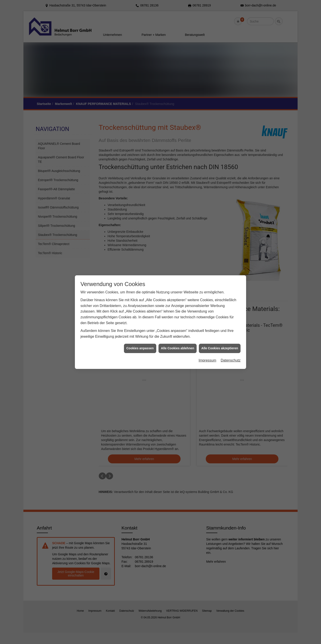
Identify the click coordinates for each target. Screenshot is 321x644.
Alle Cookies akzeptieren (220, 290)
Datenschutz (231, 302)
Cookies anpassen (140, 290)
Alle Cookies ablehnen (178, 290)
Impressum (207, 302)
